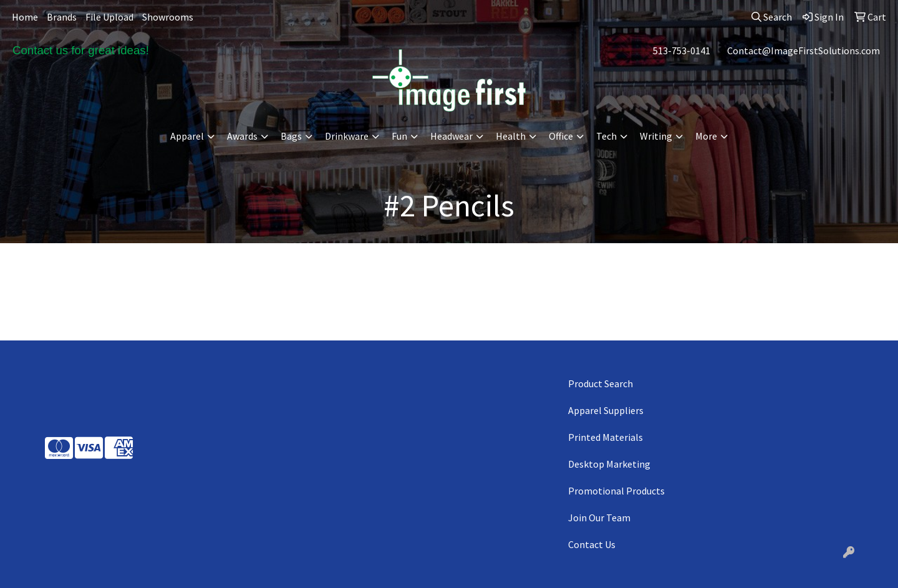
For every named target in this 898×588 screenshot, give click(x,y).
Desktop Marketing (609, 464)
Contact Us (592, 544)
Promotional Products (616, 491)
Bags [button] (291, 136)
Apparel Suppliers (606, 410)
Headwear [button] (451, 136)
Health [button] (511, 136)
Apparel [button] (187, 136)
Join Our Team (599, 518)
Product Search (601, 383)
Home (25, 17)
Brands (62, 17)
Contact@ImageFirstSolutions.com (804, 51)
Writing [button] (656, 136)
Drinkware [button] (347, 136)
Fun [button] (399, 136)
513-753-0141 (682, 51)
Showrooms (168, 17)
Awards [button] (242, 136)
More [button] (706, 136)
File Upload (109, 17)
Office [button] (561, 136)
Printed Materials (606, 437)
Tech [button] (606, 136)
